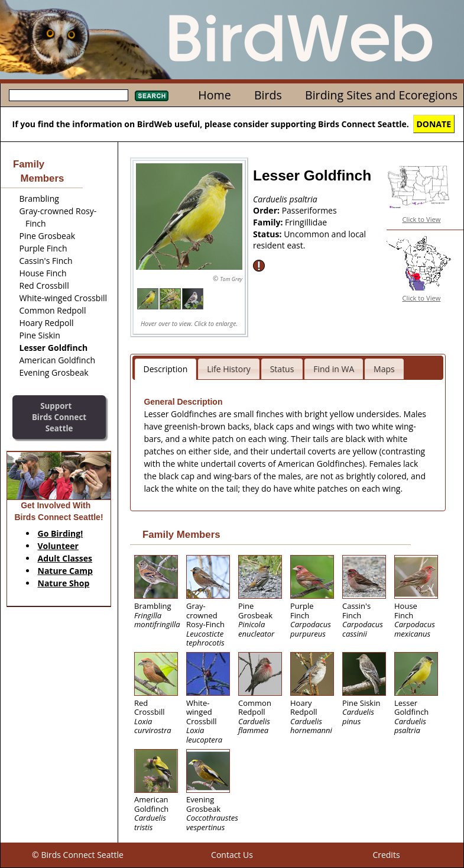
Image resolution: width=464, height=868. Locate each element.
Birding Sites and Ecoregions (381, 95)
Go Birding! (61, 533)
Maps (384, 369)
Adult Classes (65, 558)
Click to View (422, 219)
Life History (229, 369)
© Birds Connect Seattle (78, 855)
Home (214, 95)
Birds (268, 95)
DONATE (434, 124)
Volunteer (58, 546)
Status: (268, 234)
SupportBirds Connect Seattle (59, 417)
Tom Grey (231, 279)
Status (282, 369)
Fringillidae (306, 222)
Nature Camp (65, 571)
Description (166, 369)
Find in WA (334, 369)
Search (152, 96)
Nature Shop (64, 583)
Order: (267, 210)
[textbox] (69, 95)
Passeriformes (309, 210)
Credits (386, 855)
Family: (269, 222)
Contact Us (232, 855)
